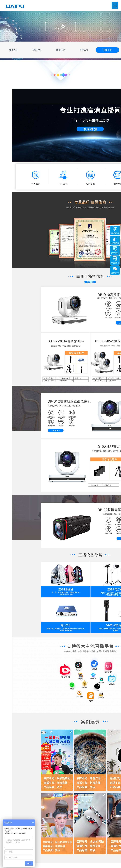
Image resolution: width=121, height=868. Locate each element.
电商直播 (107, 50)
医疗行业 (84, 50)
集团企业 (14, 50)
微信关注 (115, 273)
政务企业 (37, 50)
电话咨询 (115, 233)
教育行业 (61, 50)
